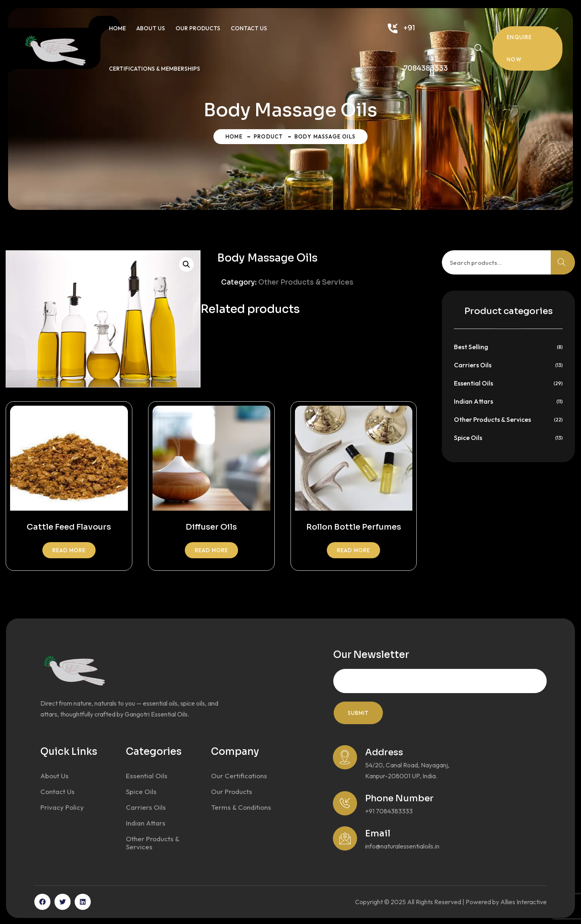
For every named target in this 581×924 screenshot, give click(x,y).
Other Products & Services (306, 282)
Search (563, 262)
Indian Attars (473, 401)
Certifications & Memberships (155, 69)
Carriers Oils (473, 365)
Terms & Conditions (241, 807)
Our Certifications (239, 776)
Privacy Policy (62, 807)
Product (268, 136)
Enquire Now (519, 48)
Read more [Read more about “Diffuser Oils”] (211, 550)
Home (117, 28)
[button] (186, 264)
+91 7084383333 (426, 48)
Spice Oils (468, 438)
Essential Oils (473, 383)
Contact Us (249, 28)
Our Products (198, 28)
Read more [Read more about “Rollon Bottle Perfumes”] (353, 550)
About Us (151, 28)
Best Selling (471, 347)
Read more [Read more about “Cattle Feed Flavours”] (69, 550)
